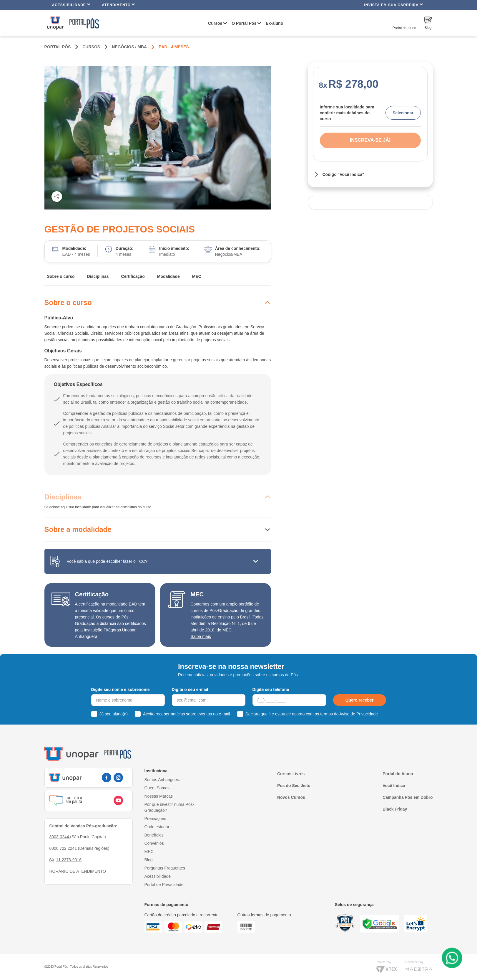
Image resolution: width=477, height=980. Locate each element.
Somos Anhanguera (163, 780)
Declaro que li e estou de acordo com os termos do (312, 714)
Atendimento (118, 5)
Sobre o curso (61, 276)
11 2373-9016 (65, 860)
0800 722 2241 (64, 848)
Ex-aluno (274, 23)
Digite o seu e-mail (190, 689)
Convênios (154, 843)
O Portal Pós (244, 23)
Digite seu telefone (271, 689)
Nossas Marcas (159, 796)
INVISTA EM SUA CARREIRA (393, 5)
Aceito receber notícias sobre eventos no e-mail (187, 714)
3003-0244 (60, 837)
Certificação (133, 276)
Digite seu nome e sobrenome (121, 689)
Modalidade (168, 276)
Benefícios (154, 835)
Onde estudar (157, 827)
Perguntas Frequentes (165, 868)
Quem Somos (157, 788)
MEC (197, 276)
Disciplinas (98, 276)
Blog (149, 860)
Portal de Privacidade (164, 885)
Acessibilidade (71, 5)
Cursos (215, 23)
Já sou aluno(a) (114, 714)
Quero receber (360, 700)
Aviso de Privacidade (359, 714)
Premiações (155, 819)
